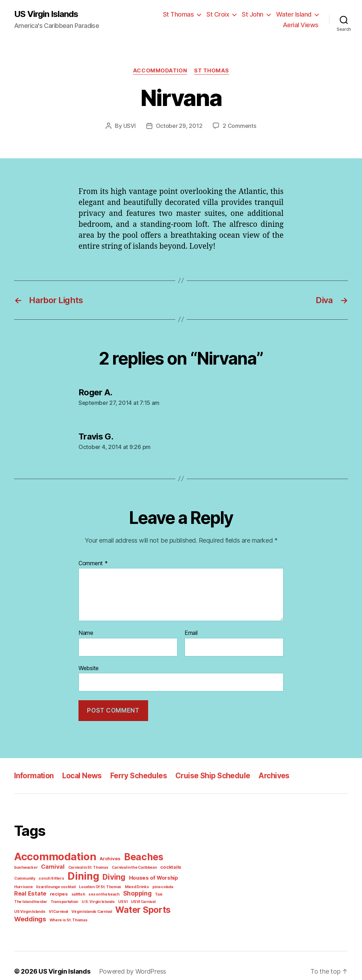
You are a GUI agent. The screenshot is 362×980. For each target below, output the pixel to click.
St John (255, 14)
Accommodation (161, 70)
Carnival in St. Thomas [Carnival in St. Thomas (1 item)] (59, 865)
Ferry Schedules (136, 774)
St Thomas (184, 14)
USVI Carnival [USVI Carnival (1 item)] (72, 898)
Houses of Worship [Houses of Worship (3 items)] (123, 875)
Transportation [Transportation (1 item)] (170, 891)
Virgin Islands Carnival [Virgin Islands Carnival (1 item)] (161, 898)
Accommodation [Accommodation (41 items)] (54, 854)
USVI (133, 126)
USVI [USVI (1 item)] (53, 898)
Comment (92, 563)
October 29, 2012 (180, 126)
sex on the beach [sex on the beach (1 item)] (64, 891)
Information (33, 774)
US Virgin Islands (46, 14)
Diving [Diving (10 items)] (85, 874)
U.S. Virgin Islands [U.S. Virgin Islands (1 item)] (30, 898)
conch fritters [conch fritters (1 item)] (25, 875)
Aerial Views (302, 25)
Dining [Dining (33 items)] (56, 873)
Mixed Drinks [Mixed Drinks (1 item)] (109, 884)
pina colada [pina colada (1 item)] (133, 884)
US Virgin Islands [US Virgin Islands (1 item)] (102, 898)
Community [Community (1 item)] (160, 865)
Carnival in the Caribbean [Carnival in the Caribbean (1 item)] (103, 865)
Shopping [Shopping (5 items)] (95, 890)
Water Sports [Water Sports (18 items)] (40, 906)
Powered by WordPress (127, 960)
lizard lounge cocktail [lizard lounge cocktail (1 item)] (32, 884)
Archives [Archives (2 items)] (107, 857)
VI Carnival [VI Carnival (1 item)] (129, 898)
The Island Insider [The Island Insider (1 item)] (138, 891)
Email (191, 633)
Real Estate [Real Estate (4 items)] (161, 883)
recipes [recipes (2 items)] (22, 891)
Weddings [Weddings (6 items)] (85, 907)
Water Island (295, 14)
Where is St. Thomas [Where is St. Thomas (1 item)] (121, 908)
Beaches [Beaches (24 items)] (139, 855)
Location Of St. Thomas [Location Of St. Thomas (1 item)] (74, 884)
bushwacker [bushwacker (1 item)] (171, 857)
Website (88, 667)
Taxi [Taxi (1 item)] (116, 891)
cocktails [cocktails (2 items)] (138, 865)
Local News (81, 774)
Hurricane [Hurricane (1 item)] (158, 875)
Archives (267, 774)
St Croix (222, 14)
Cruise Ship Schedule (208, 774)
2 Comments (237, 126)
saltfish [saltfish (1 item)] (39, 891)
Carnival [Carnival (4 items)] (25, 864)
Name (86, 633)
